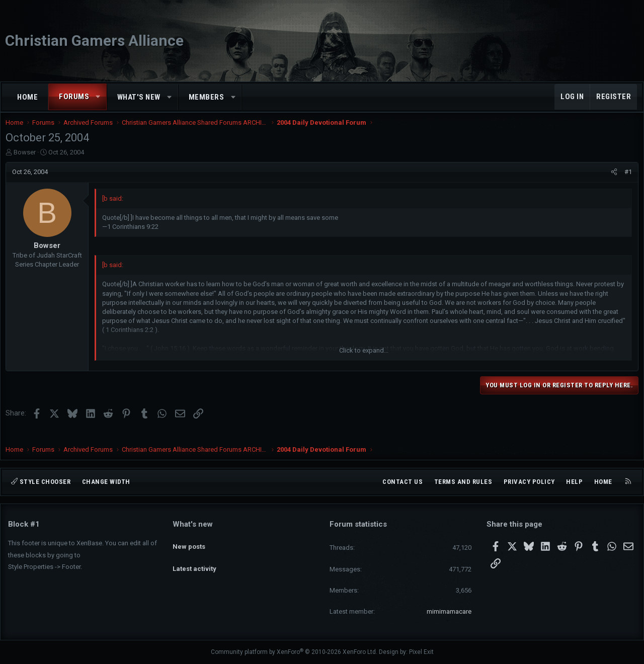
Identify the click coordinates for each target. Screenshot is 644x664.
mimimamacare (449, 611)
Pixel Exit (421, 652)
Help (574, 482)
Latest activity (194, 560)
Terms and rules (463, 482)
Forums (74, 97)
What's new (139, 97)
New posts (189, 542)
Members (207, 97)
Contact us (403, 482)
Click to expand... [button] (364, 360)
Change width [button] (106, 482)
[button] (98, 97)
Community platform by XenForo (294, 652)
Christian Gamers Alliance (94, 40)
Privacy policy (529, 482)
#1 (626, 182)
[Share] (612, 182)
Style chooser (41, 482)
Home (27, 97)
